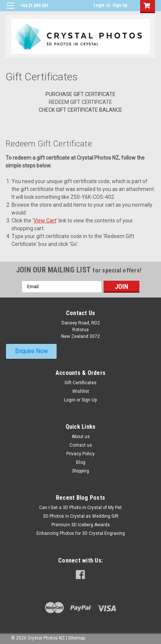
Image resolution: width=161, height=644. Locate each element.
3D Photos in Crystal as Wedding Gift (81, 516)
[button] (31, 351)
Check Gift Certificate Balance (80, 110)
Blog (81, 462)
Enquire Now (31, 351)
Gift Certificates (80, 383)
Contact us (81, 445)
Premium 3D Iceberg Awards (81, 525)
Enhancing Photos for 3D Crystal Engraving (81, 533)
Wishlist (81, 391)
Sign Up (120, 5)
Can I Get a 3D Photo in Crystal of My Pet (80, 508)
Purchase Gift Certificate (80, 94)
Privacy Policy (80, 454)
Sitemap (77, 638)
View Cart (45, 221)
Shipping (80, 471)
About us (81, 437)
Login (99, 5)
